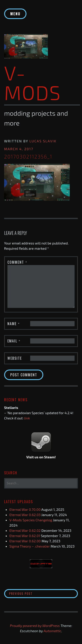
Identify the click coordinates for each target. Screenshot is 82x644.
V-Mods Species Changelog (31, 520)
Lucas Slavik (43, 141)
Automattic (52, 631)
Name (14, 324)
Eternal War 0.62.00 (25, 541)
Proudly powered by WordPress (35, 626)
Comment (17, 262)
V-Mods (33, 82)
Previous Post (36, 593)
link (27, 418)
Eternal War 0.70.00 (25, 509)
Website (15, 358)
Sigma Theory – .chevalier (30, 546)
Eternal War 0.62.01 (25, 536)
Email (14, 341)
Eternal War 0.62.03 (25, 515)
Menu (15, 14)
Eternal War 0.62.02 (25, 530)
